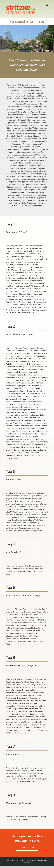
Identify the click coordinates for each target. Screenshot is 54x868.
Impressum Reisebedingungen (37, 861)
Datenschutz (27, 863)
